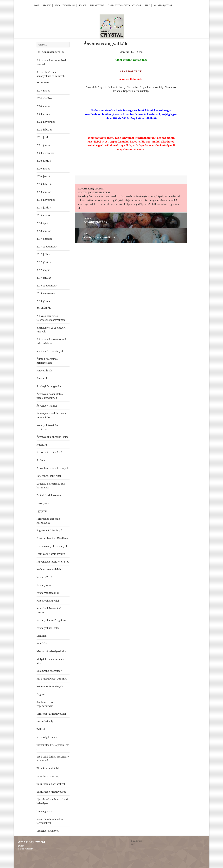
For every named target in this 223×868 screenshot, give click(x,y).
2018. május (43, 215)
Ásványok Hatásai (65, 5)
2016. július (43, 301)
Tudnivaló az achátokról (51, 784)
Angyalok (42, 378)
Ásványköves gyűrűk (49, 386)
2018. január (44, 231)
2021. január (44, 145)
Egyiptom (42, 511)
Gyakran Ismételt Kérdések (52, 538)
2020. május (43, 168)
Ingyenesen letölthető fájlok (53, 562)
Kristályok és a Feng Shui (51, 620)
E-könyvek (43, 503)
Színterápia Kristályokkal (51, 714)
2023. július (43, 114)
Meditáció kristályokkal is (51, 651)
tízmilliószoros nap (48, 776)
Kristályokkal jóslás (48, 628)
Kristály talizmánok (48, 593)
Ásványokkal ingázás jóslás (52, 437)
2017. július (43, 254)
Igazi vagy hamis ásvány (51, 554)
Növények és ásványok (50, 686)
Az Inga (41, 460)
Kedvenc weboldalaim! (50, 569)
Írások (47, 5)
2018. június (44, 207)
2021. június (44, 137)
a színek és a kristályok (50, 351)
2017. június (44, 262)
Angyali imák (44, 370)
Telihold (41, 729)
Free (147, 5)
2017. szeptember (47, 246)
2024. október (44, 98)
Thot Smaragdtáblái (48, 768)
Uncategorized (45, 811)
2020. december (45, 153)
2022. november (46, 122)
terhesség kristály (47, 737)
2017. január (44, 278)
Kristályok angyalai (48, 601)
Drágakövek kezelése (49, 495)
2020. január (44, 176)
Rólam (82, 5)
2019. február (44, 184)
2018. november (46, 200)
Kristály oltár (44, 585)
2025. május (43, 91)
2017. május (43, 270)
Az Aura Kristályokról (49, 452)
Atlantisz (42, 445)
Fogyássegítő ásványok (50, 530)
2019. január (44, 192)
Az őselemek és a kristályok (53, 468)
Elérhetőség (97, 5)
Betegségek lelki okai (49, 476)
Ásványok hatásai (47, 406)
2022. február (44, 130)
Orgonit (41, 694)
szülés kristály (45, 721)
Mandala (42, 643)
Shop (36, 5)
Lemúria (41, 636)
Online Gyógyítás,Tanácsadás (124, 5)
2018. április (44, 223)
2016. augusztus (46, 293)
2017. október (44, 239)
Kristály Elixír (45, 577)
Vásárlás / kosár (163, 5)
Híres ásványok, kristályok (52, 546)
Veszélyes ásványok (48, 831)
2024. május (43, 106)
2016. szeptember (47, 285)
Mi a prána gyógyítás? (49, 671)
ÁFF (133, 844)
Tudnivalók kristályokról (51, 792)
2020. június (44, 161)
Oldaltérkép (137, 841)
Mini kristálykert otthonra (52, 679)
